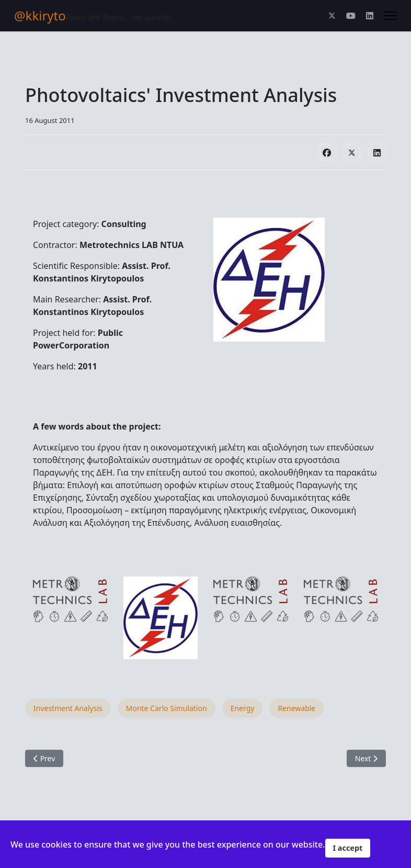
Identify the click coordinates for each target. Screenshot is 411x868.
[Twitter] (332, 16)
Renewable (296, 708)
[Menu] (390, 16)
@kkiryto (40, 16)
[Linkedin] (370, 16)
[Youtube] (351, 16)
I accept (348, 848)
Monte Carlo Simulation (167, 708)
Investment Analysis (68, 708)
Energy (243, 708)
